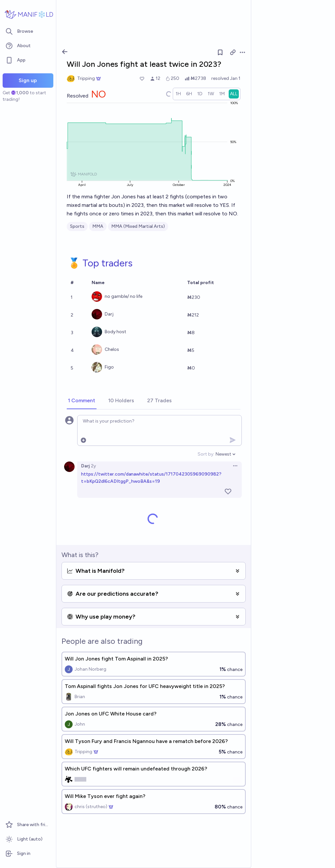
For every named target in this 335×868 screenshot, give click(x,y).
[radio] (178, 94)
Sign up (28, 80)
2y (93, 466)
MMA (98, 226)
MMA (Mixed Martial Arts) (138, 226)
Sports (77, 226)
